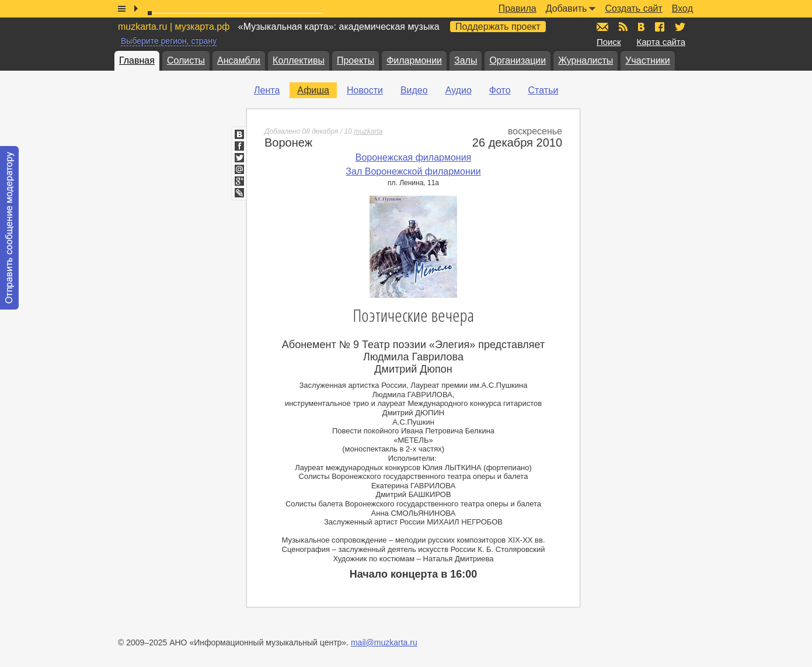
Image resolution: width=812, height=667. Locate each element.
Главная (137, 60)
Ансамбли (239, 60)
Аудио (459, 90)
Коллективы (299, 60)
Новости (365, 90)
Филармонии (414, 60)
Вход (682, 8)
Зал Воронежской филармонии (413, 171)
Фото (500, 90)
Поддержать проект (498, 27)
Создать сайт (633, 8)
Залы (466, 60)
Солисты (186, 60)
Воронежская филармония (414, 157)
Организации (517, 60)
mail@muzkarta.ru (384, 642)
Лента (267, 90)
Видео (414, 90)
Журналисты (586, 60)
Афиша (313, 90)
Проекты (356, 60)
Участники (647, 60)
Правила (517, 8)
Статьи (543, 90)
